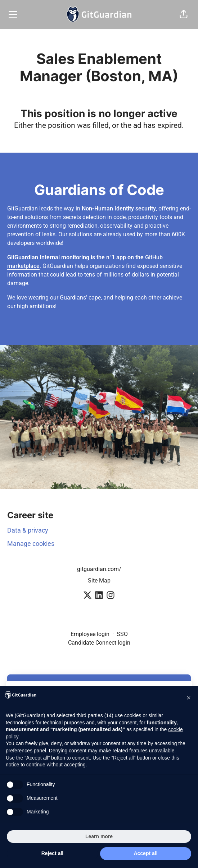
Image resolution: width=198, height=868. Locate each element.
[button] (184, 14)
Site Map (99, 581)
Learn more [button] (99, 836)
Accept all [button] (145, 853)
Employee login (90, 634)
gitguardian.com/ (99, 569)
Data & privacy (28, 530)
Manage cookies (31, 544)
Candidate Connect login (99, 643)
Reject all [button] (52, 853)
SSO (122, 634)
